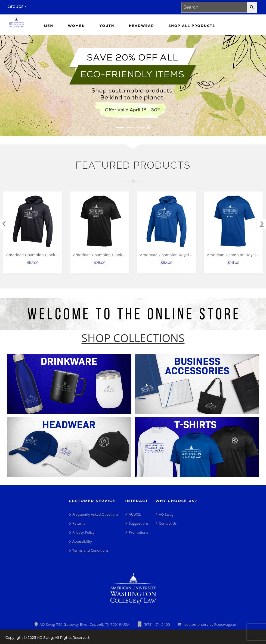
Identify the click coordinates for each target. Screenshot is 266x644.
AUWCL (135, 514)
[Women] (77, 26)
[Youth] (107, 26)
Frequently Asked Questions (95, 514)
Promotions (138, 532)
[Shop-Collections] (133, 338)
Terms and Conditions (90, 550)
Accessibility (82, 541)
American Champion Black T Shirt (104, 255)
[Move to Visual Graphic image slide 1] (120, 128)
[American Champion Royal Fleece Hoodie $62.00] (167, 221)
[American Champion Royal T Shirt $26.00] (233, 221)
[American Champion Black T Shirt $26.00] (100, 221)
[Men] (49, 26)
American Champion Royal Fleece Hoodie (179, 255)
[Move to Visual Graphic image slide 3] (141, 128)
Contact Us (168, 523)
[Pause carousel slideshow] (149, 128)
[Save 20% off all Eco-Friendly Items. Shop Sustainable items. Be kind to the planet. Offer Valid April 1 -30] (133, 86)
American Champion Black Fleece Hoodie (45, 255)
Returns (79, 523)
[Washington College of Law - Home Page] (16, 24)
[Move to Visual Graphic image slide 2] (130, 128)
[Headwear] (141, 26)
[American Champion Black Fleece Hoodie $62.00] (33, 221)
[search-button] (252, 7)
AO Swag (166, 514)
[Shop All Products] (192, 26)
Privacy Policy (83, 532)
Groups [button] (16, 6)
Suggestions (139, 523)
